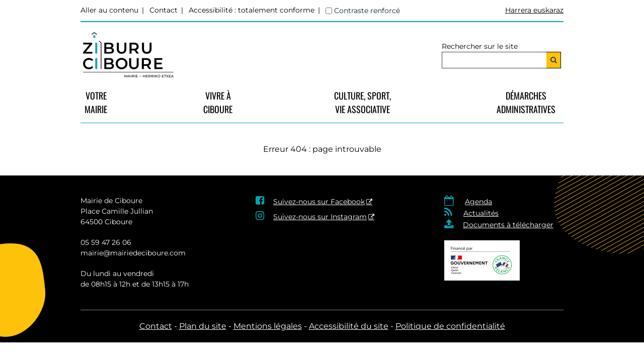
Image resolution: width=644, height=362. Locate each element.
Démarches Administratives (526, 102)
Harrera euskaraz (534, 10)
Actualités (481, 213)
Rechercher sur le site (480, 46)
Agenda (478, 202)
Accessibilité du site (349, 326)
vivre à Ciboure (218, 102)
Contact (164, 10)
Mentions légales (268, 326)
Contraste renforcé (367, 11)
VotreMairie (96, 102)
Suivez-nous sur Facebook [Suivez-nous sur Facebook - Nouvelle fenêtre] (319, 202)
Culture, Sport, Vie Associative (363, 102)
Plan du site (203, 326)
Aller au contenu (109, 10)
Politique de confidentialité (450, 326)
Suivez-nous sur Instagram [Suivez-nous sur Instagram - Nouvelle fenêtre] (320, 217)
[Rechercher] (554, 60)
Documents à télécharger (508, 225)
